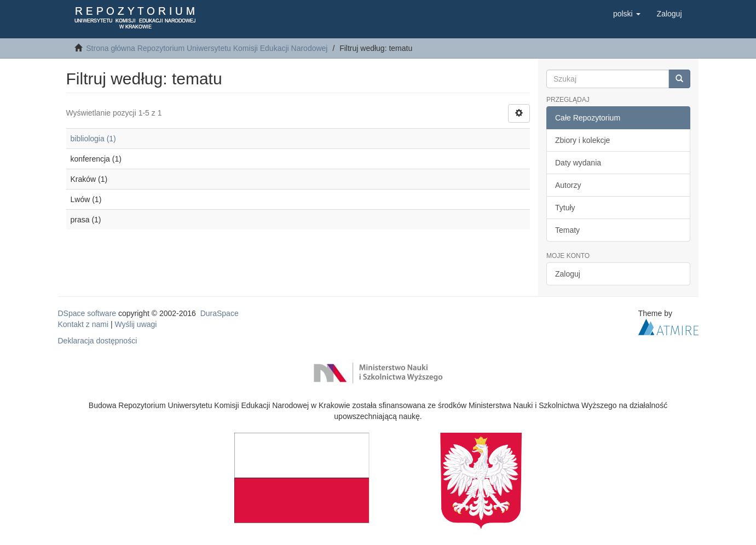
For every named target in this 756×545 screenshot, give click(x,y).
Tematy (567, 230)
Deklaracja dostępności (98, 341)
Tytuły (565, 208)
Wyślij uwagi (136, 324)
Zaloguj (568, 274)
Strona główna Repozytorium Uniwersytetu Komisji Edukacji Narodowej (207, 48)
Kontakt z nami (83, 324)
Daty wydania (578, 163)
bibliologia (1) (93, 139)
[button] (627, 14)
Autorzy (568, 185)
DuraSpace (220, 313)
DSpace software (87, 313)
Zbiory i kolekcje (582, 140)
